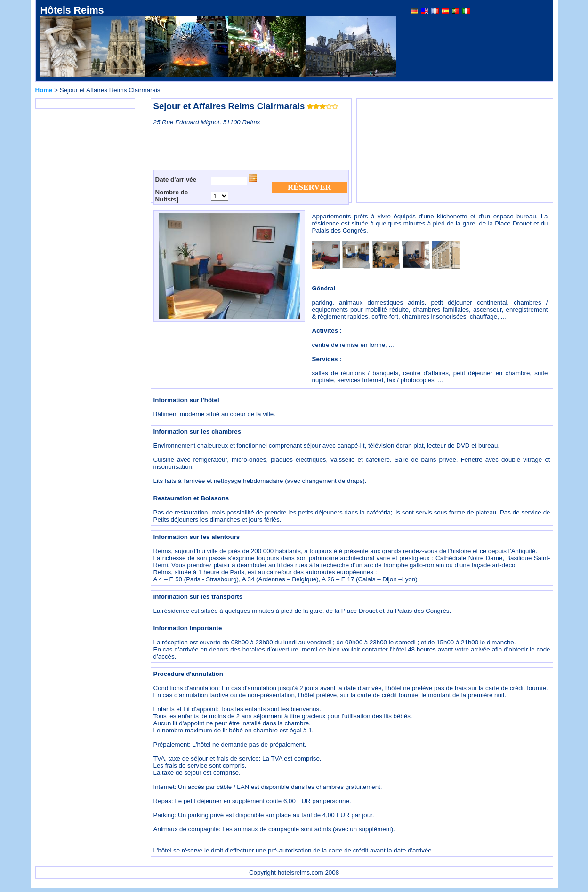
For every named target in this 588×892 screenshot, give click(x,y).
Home (44, 90)
